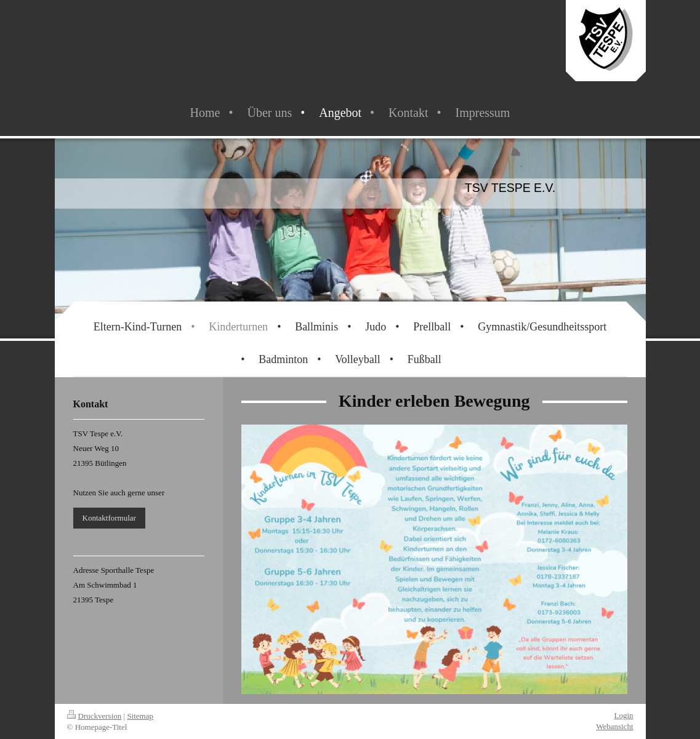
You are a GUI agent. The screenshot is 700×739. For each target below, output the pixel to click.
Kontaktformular (109, 518)
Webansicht (614, 726)
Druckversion (95, 716)
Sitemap (140, 716)
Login (623, 715)
